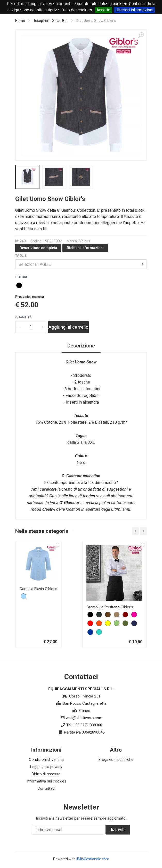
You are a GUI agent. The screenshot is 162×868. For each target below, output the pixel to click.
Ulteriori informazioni (134, 10)
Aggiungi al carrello (68, 327)
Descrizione (81, 346)
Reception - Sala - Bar (50, 21)
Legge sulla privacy (46, 767)
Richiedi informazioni (85, 248)
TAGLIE (21, 255)
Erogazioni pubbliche (116, 760)
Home (20, 21)
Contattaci (46, 788)
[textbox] (81, 264)
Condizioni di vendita (46, 760)
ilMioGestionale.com (93, 859)
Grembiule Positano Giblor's (110, 607)
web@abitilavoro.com (84, 718)
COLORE (22, 277)
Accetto (103, 10)
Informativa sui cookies (46, 781)
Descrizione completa (38, 248)
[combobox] (81, 264)
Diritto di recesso (46, 774)
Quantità (23, 317)
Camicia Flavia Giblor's (38, 589)
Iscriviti (118, 829)
